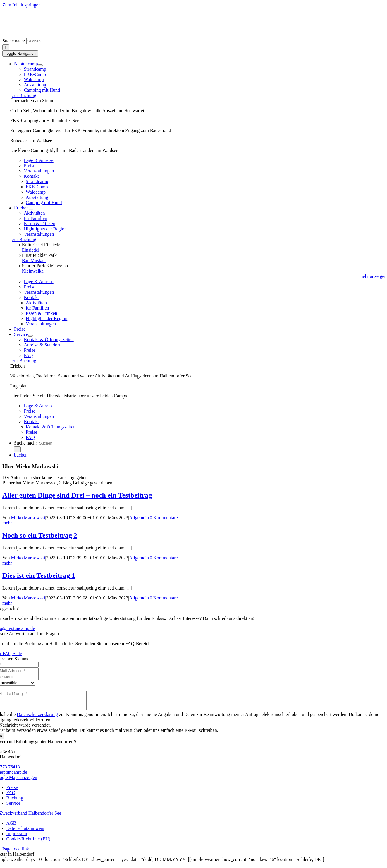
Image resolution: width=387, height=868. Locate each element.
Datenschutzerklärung (37, 718)
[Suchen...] (52, 41)
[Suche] (6, 47)
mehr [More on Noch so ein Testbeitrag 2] (7, 563)
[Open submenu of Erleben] (31, 209)
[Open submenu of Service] (30, 336)
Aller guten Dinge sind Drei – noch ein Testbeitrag (77, 495)
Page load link (16, 852)
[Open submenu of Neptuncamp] (40, 65)
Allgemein (139, 518)
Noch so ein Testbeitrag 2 (40, 535)
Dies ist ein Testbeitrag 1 (39, 575)
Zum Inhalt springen (21, 5)
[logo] (61, 35)
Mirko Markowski (28, 518)
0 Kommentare (164, 518)
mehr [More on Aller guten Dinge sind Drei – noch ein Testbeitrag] (7, 523)
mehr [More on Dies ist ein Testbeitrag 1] (7, 603)
